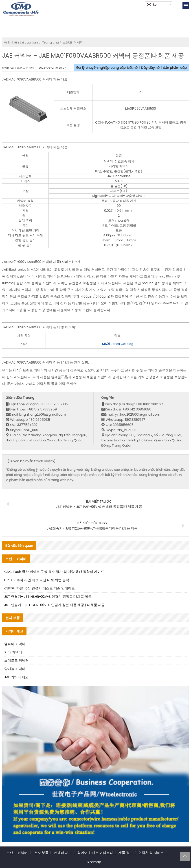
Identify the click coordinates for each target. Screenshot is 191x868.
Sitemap (94, 862)
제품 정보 (126, 853)
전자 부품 (41, 853)
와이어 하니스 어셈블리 (95, 853)
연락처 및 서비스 (151, 853)
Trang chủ (50, 42)
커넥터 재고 (63, 853)
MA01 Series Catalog (118, 344)
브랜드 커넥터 (73, 42)
